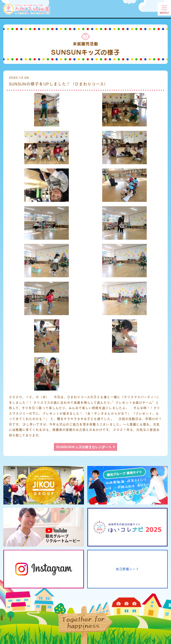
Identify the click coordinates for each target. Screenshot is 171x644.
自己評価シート (127, 569)
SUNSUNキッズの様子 (84, 447)
